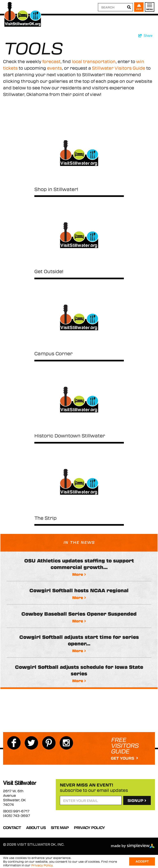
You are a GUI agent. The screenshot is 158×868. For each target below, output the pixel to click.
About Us (36, 828)
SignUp (137, 800)
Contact (12, 828)
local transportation (94, 61)
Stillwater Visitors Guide (119, 68)
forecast (51, 61)
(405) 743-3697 (17, 816)
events (55, 68)
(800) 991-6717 (16, 811)
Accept (142, 861)
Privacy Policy (89, 828)
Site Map (60, 828)
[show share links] (145, 36)
